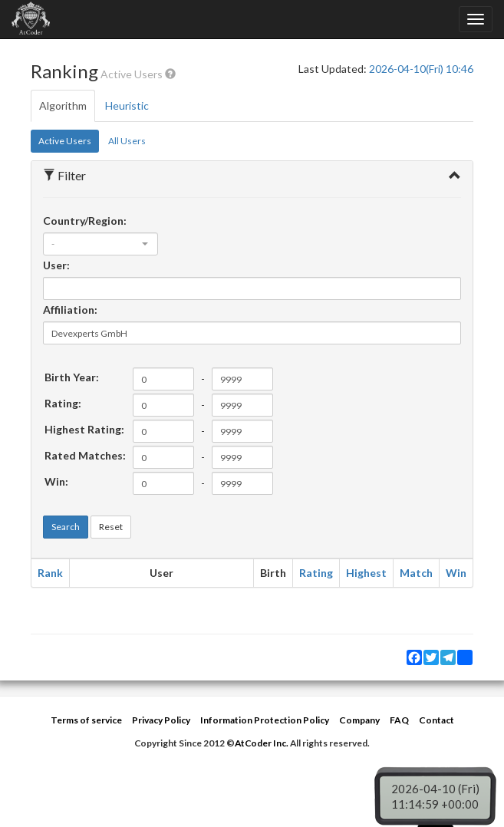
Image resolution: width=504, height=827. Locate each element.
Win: (56, 481)
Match (416, 573)
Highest (366, 573)
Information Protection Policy (265, 720)
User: (56, 265)
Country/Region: (85, 221)
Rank (50, 573)
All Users (127, 141)
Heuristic (127, 105)
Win (456, 573)
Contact (436, 720)
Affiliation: (70, 310)
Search (66, 527)
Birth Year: (72, 377)
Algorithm (63, 105)
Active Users (65, 141)
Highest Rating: (84, 429)
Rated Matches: (85, 455)
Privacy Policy (161, 720)
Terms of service (86, 720)
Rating (316, 573)
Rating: (63, 403)
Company (359, 720)
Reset (111, 527)
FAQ (399, 720)
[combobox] (100, 244)
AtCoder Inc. (262, 743)
